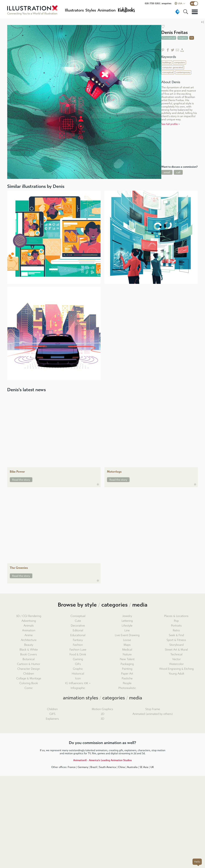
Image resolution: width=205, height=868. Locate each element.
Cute (78, 621)
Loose (127, 640)
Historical (78, 674)
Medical (127, 650)
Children (29, 674)
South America (107, 767)
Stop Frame (153, 709)
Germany (83, 767)
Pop (176, 621)
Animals (29, 626)
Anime (29, 635)
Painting (127, 669)
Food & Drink (78, 654)
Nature (127, 654)
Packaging (127, 664)
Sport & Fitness (176, 640)
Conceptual (78, 616)
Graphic (78, 669)
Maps (127, 645)
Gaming (78, 659)
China (121, 767)
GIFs (78, 664)
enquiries (167, 3)
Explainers (52, 719)
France (72, 767)
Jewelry (127, 616)
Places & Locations (176, 616)
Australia (132, 767)
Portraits (176, 626)
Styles (91, 10)
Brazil (94, 767)
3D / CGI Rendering (29, 616)
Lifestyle (127, 626)
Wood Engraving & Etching (176, 669)
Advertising (29, 621)
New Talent (127, 659)
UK (152, 767)
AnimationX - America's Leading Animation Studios (102, 760)
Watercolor (176, 664)
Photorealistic (127, 688)
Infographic (78, 688)
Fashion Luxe (78, 650)
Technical (176, 654)
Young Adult (176, 674)
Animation (29, 630)
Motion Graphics (102, 709)
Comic (29, 688)
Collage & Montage (29, 678)
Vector (176, 659)
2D (102, 714)
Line (127, 630)
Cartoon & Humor (29, 664)
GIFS (52, 714)
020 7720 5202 (152, 3)
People (127, 683)
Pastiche (127, 678)
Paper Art (127, 674)
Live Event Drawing (127, 635)
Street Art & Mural (176, 650)
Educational (78, 635)
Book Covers (29, 654)
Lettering (127, 621)
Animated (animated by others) (153, 714)
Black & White (29, 650)
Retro (176, 630)
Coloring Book (29, 683)
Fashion (78, 645)
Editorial (78, 630)
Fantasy (78, 640)
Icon (78, 678)
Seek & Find (176, 635)
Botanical (29, 659)
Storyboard (176, 645)
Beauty (29, 645)
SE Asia (144, 767)
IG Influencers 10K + (78, 683)
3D (102, 719)
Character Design (29, 669)
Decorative (78, 626)
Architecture (29, 640)
